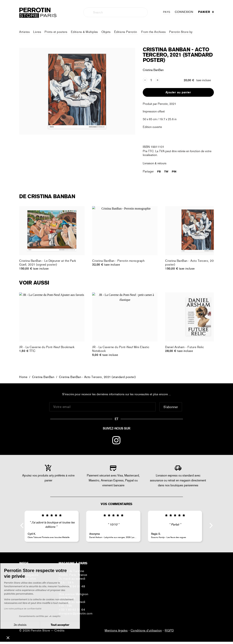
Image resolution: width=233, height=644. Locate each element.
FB (159, 172)
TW (166, 172)
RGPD (169, 630)
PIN (174, 172)
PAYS (167, 12)
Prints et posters (56, 32)
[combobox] (116, 12)
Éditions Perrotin (126, 32)
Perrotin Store (41, 630)
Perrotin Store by (181, 32)
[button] (8, 638)
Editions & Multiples (84, 32)
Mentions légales (116, 630)
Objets (106, 32)
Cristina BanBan (153, 70)
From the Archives (154, 32)
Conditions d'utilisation (146, 630)
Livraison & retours (155, 163)
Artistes (24, 32)
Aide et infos (28, 579)
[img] (55, 515)
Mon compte (28, 571)
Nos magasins (29, 575)
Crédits (60, 630)
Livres (37, 32)
